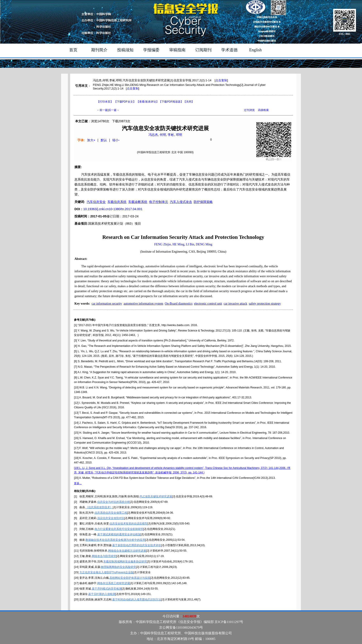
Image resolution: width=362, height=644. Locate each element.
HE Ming (178, 244)
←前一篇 (102, 110)
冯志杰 (153, 135)
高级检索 (263, 110)
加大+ (91, 140)
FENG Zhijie (163, 244)
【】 (148, 102)
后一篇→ (114, 110)
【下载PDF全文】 (125, 102)
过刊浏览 (249, 110)
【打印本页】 (105, 102)
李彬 (171, 135)
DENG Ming (204, 244)
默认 (104, 140)
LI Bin (190, 244)
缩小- (116, 140)
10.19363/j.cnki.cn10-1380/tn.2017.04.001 (113, 209)
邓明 (179, 135)
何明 (163, 135)
